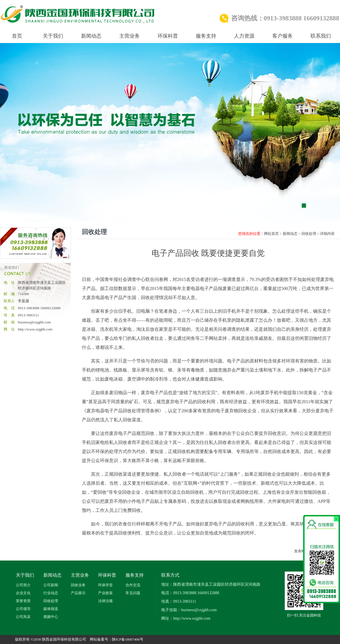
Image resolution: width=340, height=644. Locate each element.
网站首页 (271, 234)
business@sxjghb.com (34, 322)
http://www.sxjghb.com (35, 329)
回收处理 (309, 234)
